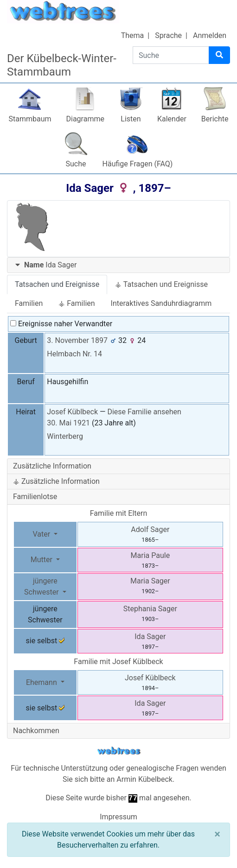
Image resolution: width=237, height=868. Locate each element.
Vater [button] (42, 534)
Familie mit (118, 662)
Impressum (118, 817)
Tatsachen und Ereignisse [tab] (57, 284)
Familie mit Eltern (119, 513)
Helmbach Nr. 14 (74, 354)
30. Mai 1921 (68, 423)
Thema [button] (133, 35)
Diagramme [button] (85, 119)
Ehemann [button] (42, 682)
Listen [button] (131, 119)
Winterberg (65, 436)
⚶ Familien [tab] (77, 303)
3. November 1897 (77, 340)
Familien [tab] (29, 303)
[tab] (118, 265)
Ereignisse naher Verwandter (61, 324)
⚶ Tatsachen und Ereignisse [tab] (161, 284)
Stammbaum (30, 119)
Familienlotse (35, 497)
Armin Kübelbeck (144, 779)
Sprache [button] (168, 35)
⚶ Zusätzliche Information (56, 481)
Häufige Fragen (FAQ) (138, 164)
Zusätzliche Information (52, 466)
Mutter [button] (42, 560)
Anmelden (210, 35)
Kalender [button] (172, 119)
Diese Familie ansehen (144, 412)
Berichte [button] (215, 119)
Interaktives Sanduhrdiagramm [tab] (161, 303)
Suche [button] (76, 164)
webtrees (119, 751)
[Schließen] (217, 834)
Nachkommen (36, 731)
